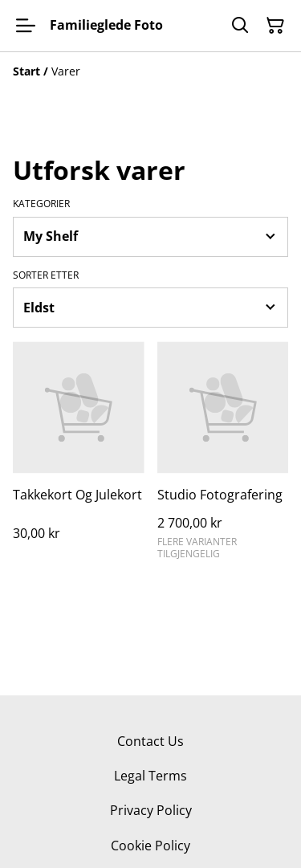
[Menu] (26, 26)
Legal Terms (150, 776)
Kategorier (41, 204)
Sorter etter (46, 275)
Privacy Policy (151, 810)
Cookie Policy (150, 846)
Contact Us (150, 741)
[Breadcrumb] (150, 71)
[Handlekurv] (275, 26)
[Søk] (240, 26)
